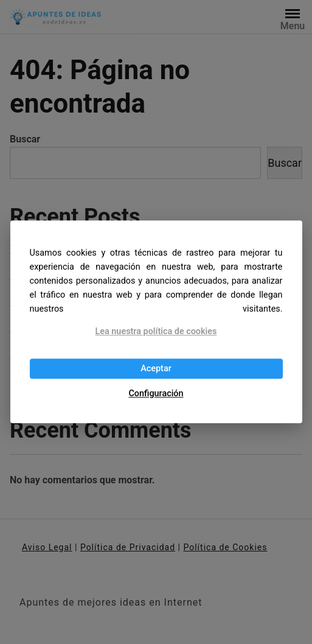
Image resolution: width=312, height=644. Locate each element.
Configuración (156, 394)
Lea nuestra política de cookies (156, 331)
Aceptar (156, 369)
